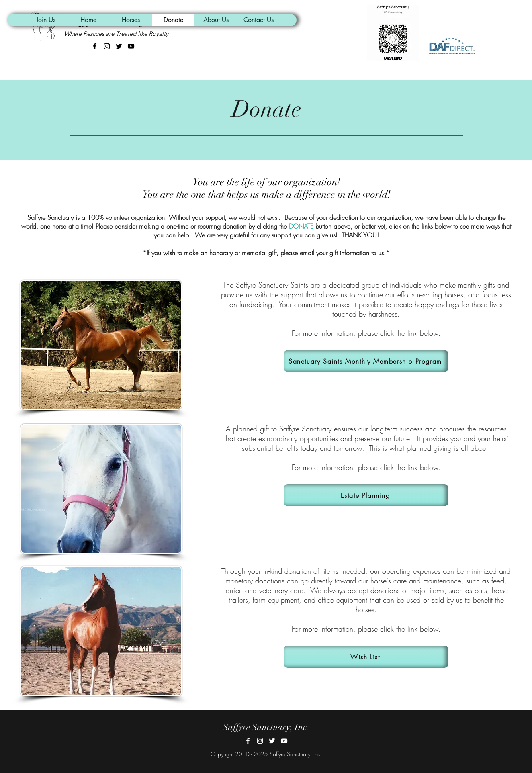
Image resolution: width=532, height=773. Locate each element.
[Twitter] (272, 741)
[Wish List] (366, 657)
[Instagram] (260, 741)
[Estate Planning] (366, 495)
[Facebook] (248, 741)
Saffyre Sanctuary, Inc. (266, 727)
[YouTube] (284, 741)
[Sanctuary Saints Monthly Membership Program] (366, 361)
